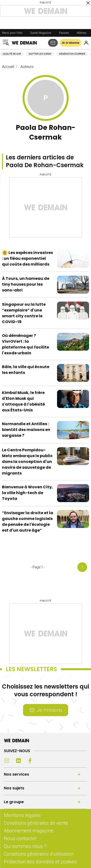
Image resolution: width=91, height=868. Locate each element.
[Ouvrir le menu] (6, 43)
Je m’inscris (46, 710)
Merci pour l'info (12, 33)
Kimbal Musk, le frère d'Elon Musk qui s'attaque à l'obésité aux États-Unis (23, 401)
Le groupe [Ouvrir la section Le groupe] (14, 802)
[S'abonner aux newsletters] (53, 43)
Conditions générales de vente (36, 823)
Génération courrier (72, 54)
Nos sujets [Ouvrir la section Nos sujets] (14, 788)
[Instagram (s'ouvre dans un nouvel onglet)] (7, 761)
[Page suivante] (83, 567)
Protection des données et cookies (41, 862)
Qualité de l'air (12, 54)
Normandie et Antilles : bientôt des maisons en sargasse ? (26, 430)
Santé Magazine (41, 33)
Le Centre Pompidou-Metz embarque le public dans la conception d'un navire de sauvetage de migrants (27, 462)
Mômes (81, 33)
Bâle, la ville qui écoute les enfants (26, 370)
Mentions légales (22, 815)
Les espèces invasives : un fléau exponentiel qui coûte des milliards (27, 259)
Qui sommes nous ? (25, 846)
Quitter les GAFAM (40, 54)
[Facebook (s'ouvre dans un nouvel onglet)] (30, 761)
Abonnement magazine (29, 831)
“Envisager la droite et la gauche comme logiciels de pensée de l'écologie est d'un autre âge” (28, 522)
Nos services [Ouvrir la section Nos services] (17, 774)
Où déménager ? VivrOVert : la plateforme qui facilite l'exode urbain (25, 344)
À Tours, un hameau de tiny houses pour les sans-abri (26, 284)
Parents (64, 33)
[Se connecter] (86, 43)
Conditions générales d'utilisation (39, 854)
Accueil (8, 67)
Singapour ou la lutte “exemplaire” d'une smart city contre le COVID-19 (24, 313)
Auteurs (27, 67)
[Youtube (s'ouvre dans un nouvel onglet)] (42, 761)
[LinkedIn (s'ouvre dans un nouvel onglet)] (18, 761)
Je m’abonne (70, 43)
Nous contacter (20, 838)
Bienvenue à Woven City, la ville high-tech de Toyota (27, 493)
